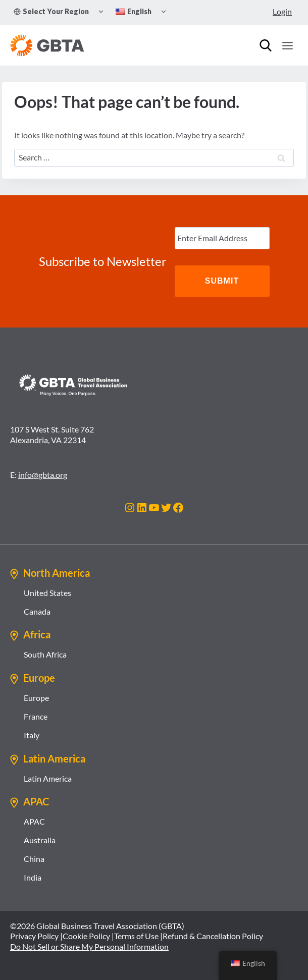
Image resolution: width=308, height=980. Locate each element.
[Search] (266, 45)
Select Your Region (51, 11)
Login (282, 11)
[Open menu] (287, 45)
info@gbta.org (43, 475)
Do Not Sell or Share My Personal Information (89, 946)
